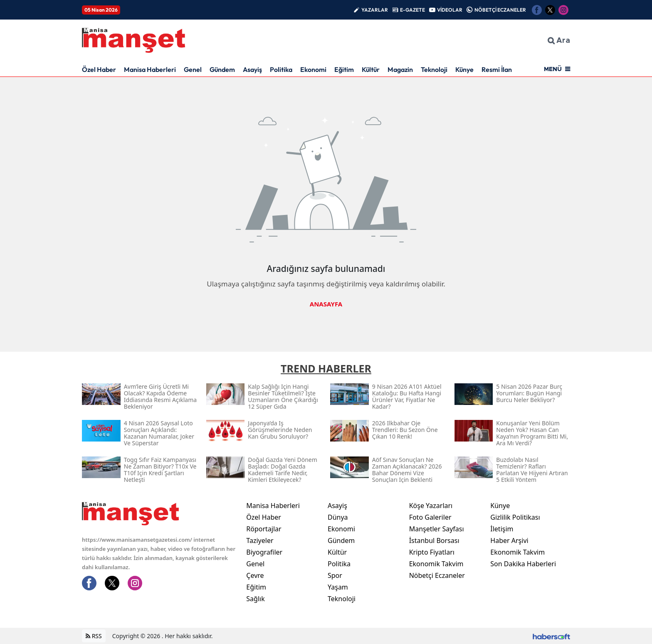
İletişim (502, 529)
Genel (193, 69)
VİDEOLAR (450, 10)
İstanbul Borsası (434, 540)
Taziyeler (260, 540)
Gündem (222, 69)
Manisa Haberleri (150, 69)
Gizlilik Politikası (515, 517)
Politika (281, 69)
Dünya (338, 517)
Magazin (400, 69)
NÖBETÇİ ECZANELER (500, 10)
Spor (335, 575)
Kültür (371, 69)
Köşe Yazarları (431, 506)
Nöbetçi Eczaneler (437, 575)
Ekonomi (313, 69)
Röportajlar (264, 529)
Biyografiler (264, 552)
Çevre (255, 575)
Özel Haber (99, 69)
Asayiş (252, 69)
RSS (94, 636)
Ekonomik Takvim (436, 564)
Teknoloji (434, 69)
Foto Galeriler (430, 517)
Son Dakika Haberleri (523, 564)
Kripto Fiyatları (432, 552)
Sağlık (255, 599)
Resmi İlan (497, 69)
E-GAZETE (412, 10)
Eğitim (344, 69)
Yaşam (338, 587)
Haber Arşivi (509, 540)
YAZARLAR (375, 10)
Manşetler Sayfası (437, 529)
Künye (464, 69)
